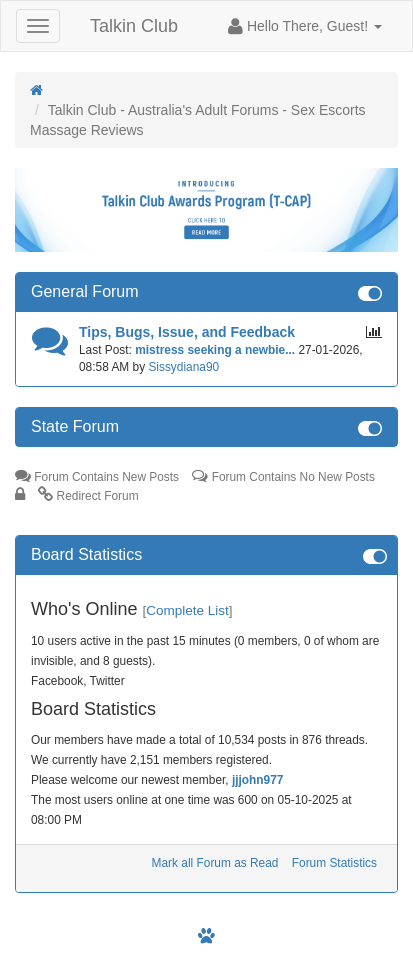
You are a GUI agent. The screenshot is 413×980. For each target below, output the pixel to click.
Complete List (187, 610)
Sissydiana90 (183, 367)
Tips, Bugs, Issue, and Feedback (187, 332)
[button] (305, 26)
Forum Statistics (334, 863)
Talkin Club (134, 26)
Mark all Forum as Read (215, 863)
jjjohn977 (258, 780)
